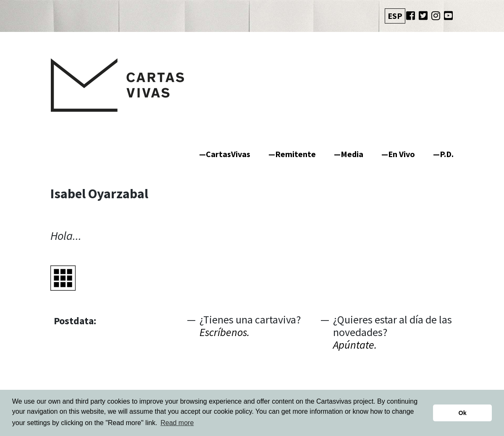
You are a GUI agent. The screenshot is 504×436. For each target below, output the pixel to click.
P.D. (447, 154)
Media (352, 154)
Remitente (295, 154)
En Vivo (402, 154)
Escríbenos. (224, 332)
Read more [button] (177, 423)
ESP (395, 16)
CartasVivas (228, 154)
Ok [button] (463, 413)
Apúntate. (355, 345)
